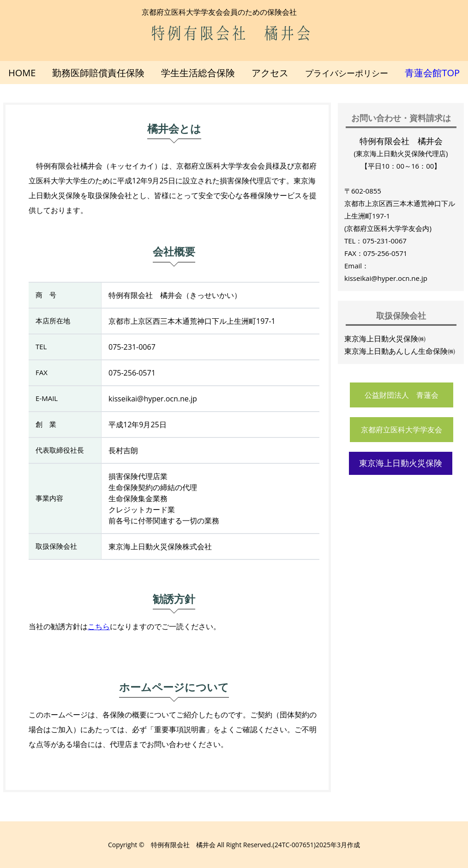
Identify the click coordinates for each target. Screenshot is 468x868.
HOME (22, 73)
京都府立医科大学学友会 (402, 430)
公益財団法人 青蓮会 (402, 395)
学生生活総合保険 (198, 73)
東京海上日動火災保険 (401, 463)
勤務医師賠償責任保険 (98, 73)
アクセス (270, 73)
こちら (99, 626)
